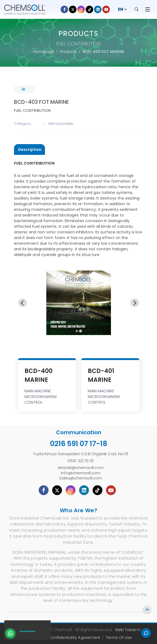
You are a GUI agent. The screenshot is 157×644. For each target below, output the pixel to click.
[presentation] (29, 150)
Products (68, 52)
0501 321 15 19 (81, 461)
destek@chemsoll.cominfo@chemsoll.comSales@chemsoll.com (81, 473)
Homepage (44, 52)
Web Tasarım (128, 630)
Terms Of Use (119, 638)
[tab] (29, 150)
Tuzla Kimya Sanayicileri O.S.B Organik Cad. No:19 (81, 454)
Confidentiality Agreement (74, 638)
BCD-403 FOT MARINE (103, 52)
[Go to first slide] (135, 303)
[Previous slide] (23, 303)
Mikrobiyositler (61, 124)
